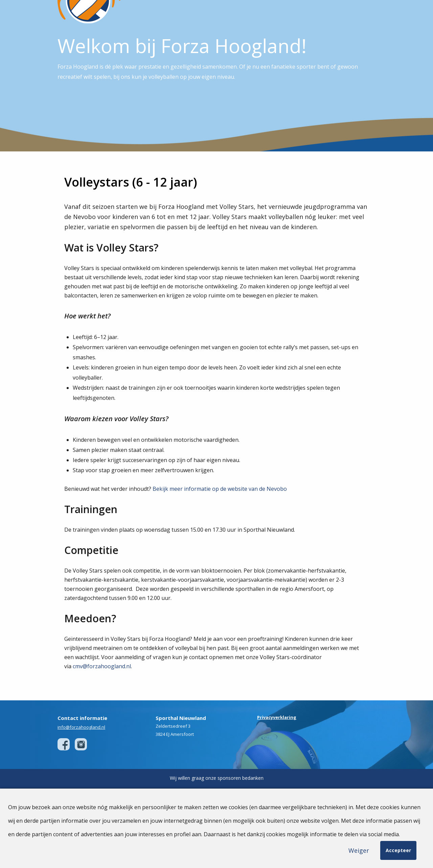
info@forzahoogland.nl (81, 755)
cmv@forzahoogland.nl (102, 694)
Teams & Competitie (263, 14)
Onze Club (219, 14)
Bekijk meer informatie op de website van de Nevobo (220, 516)
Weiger (359, 850)
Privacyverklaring (277, 745)
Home (193, 14)
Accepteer (398, 850)
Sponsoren (308, 14)
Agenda (337, 14)
